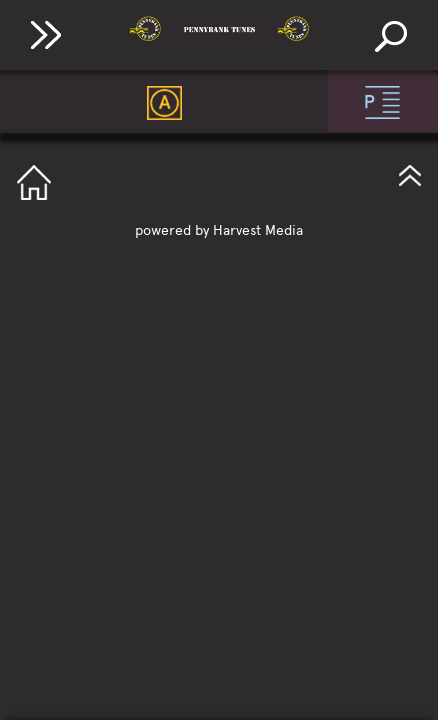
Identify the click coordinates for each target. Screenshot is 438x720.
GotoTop (410, 173)
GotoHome (34, 182)
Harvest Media (258, 230)
